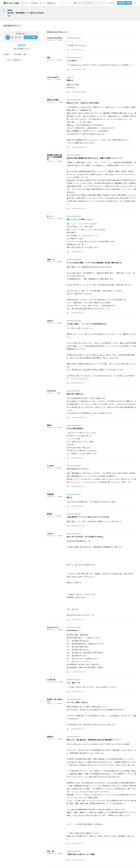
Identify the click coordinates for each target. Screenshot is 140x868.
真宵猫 (50, 514)
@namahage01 (53, 77)
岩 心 (50, 216)
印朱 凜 (50, 851)
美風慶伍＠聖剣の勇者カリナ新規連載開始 (54, 157)
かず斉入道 (51, 680)
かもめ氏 (50, 466)
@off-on (50, 534)
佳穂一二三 (51, 260)
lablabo (50, 321)
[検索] (75, 3)
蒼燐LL (50, 425)
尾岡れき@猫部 (53, 100)
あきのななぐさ (53, 627)
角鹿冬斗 (50, 737)
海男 (49, 58)
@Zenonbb (51, 391)
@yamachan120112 (55, 38)
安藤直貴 (50, 494)
